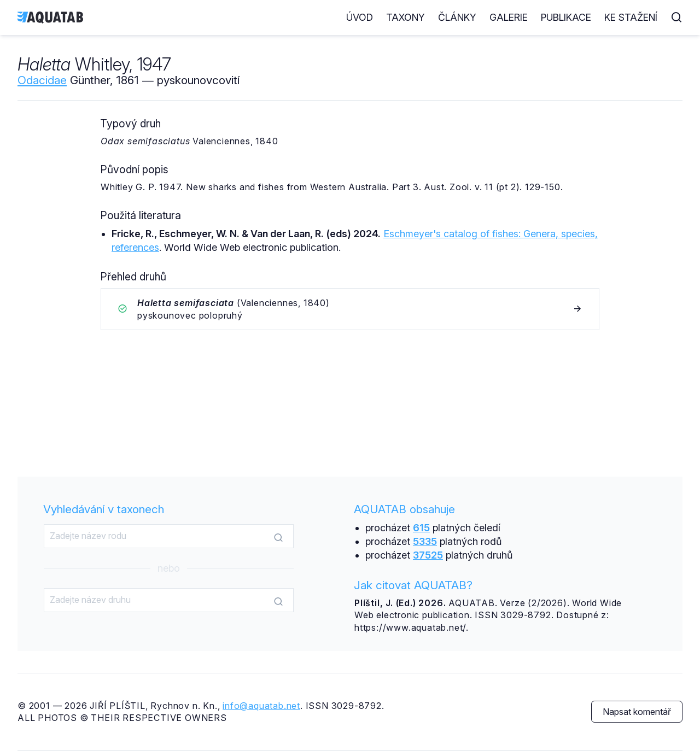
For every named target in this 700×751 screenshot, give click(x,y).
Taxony (406, 17)
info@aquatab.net (261, 706)
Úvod (360, 17)
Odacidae (42, 80)
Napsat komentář (637, 712)
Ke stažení (631, 17)
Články (457, 17)
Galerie (509, 17)
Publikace (566, 17)
